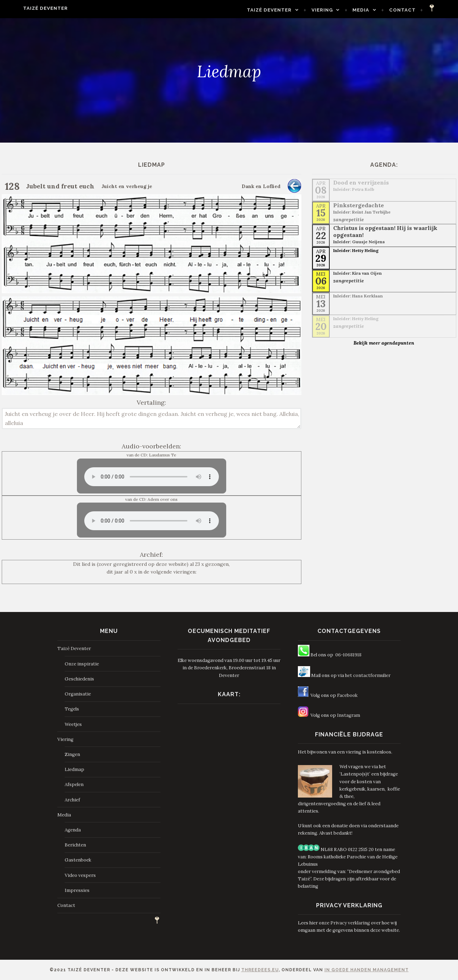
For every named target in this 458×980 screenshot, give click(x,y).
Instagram (349, 715)
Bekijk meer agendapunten (384, 343)
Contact (416, 10)
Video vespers (80, 875)
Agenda (73, 830)
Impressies (77, 890)
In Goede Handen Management (367, 970)
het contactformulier (368, 675)
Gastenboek (78, 860)
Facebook (347, 695)
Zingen (72, 754)
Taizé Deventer (31, 8)
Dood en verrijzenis (361, 182)
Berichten (75, 845)
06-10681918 (348, 655)
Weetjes (73, 724)
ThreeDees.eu (260, 970)
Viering (336, 10)
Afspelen (74, 784)
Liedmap (74, 769)
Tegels (72, 709)
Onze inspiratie (82, 664)
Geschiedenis (79, 679)
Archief (72, 800)
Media (375, 10)
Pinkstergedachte (359, 205)
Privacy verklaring (350, 923)
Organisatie (78, 694)
